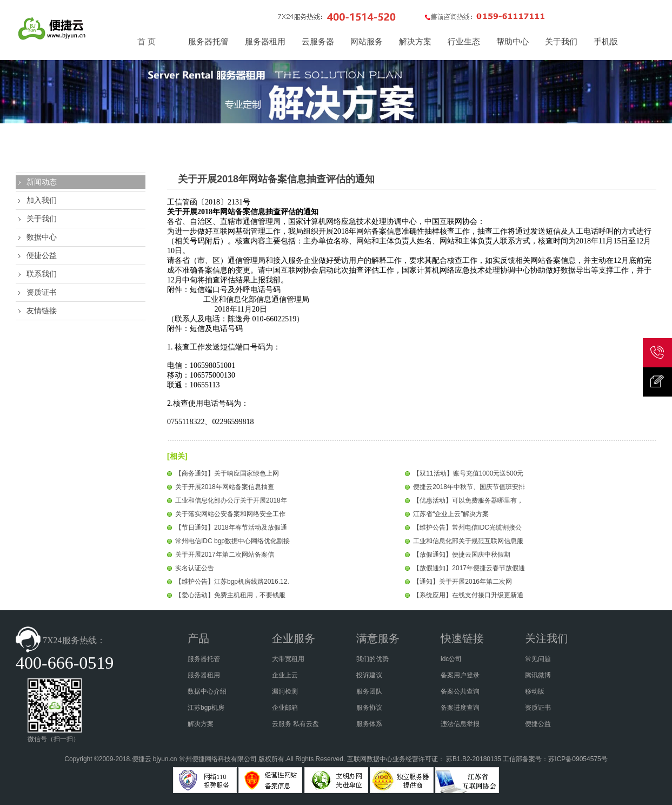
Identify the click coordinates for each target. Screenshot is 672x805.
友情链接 (42, 311)
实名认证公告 (195, 568)
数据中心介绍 (207, 691)
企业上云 (285, 675)
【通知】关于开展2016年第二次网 (463, 582)
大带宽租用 (288, 659)
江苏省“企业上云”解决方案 (451, 514)
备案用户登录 (460, 675)
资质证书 (42, 292)
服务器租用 (204, 675)
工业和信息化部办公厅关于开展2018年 (231, 500)
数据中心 (42, 237)
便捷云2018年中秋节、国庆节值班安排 (469, 487)
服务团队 (369, 691)
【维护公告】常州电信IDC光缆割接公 (467, 527)
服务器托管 (204, 659)
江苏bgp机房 (206, 708)
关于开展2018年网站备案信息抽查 (225, 487)
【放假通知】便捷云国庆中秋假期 (462, 555)
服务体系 (369, 724)
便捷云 (142, 759)
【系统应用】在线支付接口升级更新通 (468, 595)
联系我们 (42, 274)
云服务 (282, 724)
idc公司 (451, 659)
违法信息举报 (460, 724)
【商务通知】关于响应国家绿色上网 (227, 473)
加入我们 (42, 200)
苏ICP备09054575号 (578, 759)
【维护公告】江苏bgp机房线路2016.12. (232, 582)
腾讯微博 (538, 675)
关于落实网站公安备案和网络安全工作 (230, 514)
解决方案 (201, 724)
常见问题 (538, 659)
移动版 (535, 691)
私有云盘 (306, 724)
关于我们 (42, 219)
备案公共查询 (460, 691)
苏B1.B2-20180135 (474, 759)
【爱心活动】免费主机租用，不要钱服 (230, 595)
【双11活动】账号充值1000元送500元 (468, 473)
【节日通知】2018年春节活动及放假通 (231, 527)
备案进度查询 (460, 708)
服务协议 (369, 708)
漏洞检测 (285, 691)
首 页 (147, 42)
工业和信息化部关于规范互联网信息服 (468, 541)
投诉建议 (369, 675)
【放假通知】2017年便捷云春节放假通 (469, 568)
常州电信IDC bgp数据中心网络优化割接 (232, 541)
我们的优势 (372, 659)
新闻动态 (42, 182)
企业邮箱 (285, 708)
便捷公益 (42, 255)
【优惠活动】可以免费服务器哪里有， (468, 500)
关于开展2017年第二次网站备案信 (225, 555)
